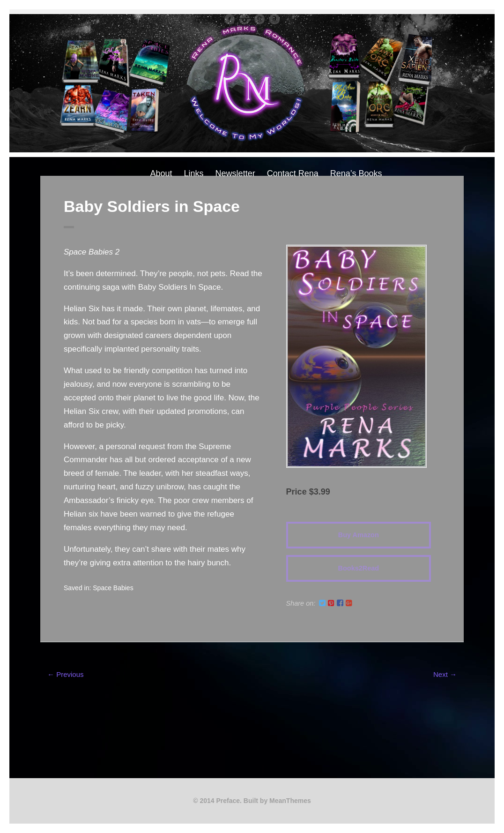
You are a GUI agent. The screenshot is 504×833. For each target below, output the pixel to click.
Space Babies (113, 588)
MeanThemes (290, 801)
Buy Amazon (359, 535)
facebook (230, 19)
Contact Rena (293, 173)
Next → (445, 674)
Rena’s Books (356, 173)
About (161, 173)
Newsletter (235, 173)
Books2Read (359, 568)
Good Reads (259, 19)
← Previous (66, 674)
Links (194, 173)
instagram (245, 19)
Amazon (274, 19)
